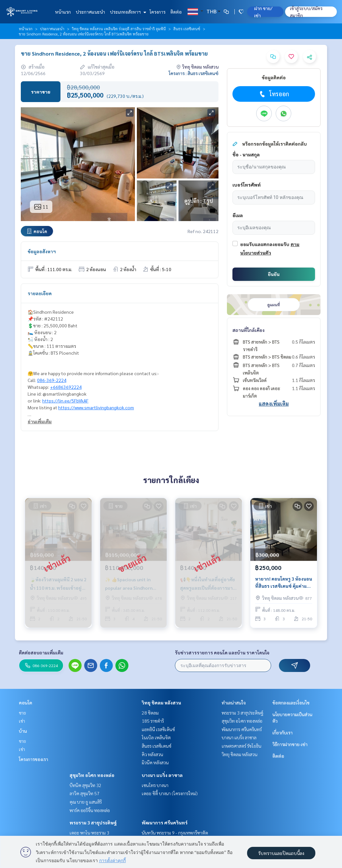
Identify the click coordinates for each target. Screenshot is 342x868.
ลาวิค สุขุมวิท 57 (85, 793)
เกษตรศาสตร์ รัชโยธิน (242, 746)
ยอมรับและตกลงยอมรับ (265, 244)
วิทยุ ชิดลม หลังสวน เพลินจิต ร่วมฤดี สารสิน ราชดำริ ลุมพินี (119, 29)
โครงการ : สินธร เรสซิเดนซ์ (194, 73)
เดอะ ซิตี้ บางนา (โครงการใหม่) (170, 793)
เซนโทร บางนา (155, 785)
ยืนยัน (274, 274)
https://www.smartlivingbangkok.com (96, 407)
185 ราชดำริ (153, 721)
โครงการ (158, 12)
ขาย (22, 713)
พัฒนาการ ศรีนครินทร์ (165, 822)
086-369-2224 (52, 380)
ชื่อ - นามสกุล (246, 154)
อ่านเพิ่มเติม (40, 421)
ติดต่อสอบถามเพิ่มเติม (41, 652)
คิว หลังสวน (152, 754)
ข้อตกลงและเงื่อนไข (291, 703)
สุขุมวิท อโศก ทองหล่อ (92, 775)
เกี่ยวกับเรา (283, 732)
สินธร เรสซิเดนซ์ (187, 29)
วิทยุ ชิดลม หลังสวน (161, 703)
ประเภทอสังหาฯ (127, 12)
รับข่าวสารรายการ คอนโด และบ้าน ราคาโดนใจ (222, 652)
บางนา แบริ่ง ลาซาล (162, 775)
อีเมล (238, 215)
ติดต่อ (176, 12)
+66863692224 (66, 387)
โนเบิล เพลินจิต (156, 737)
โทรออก (274, 94)
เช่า (22, 721)
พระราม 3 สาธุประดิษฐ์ (93, 822)
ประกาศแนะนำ (90, 12)
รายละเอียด (40, 293)
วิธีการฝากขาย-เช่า (290, 744)
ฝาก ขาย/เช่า (263, 12)
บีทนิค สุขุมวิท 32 (85, 785)
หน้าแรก (63, 12)
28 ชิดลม (150, 713)
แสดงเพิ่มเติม (274, 404)
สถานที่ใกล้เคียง (249, 330)
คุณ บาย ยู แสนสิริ (86, 802)
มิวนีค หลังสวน (155, 762)
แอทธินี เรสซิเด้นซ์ (158, 729)
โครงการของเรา (33, 759)
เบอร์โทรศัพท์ (247, 185)
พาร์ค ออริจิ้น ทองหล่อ (90, 810)
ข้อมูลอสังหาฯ (42, 251)
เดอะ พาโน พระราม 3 (89, 833)
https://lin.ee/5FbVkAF (65, 401)
